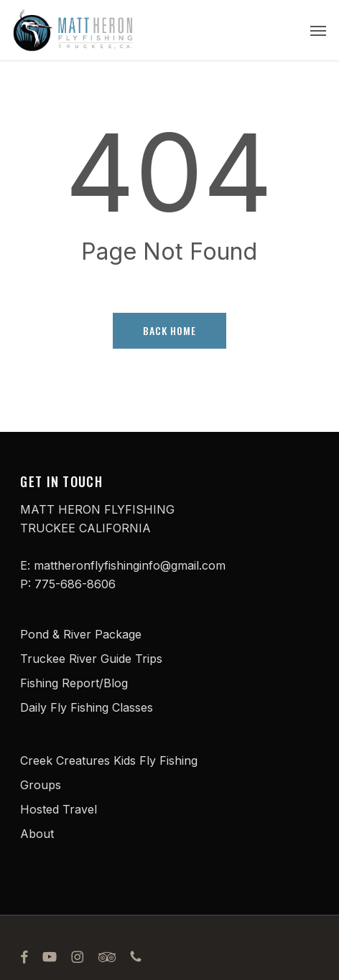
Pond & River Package (81, 634)
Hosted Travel (59, 809)
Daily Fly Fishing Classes (87, 707)
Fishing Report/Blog (74, 683)
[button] (318, 30)
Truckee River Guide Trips (91, 659)
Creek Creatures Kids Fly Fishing (109, 760)
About (37, 834)
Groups (41, 785)
